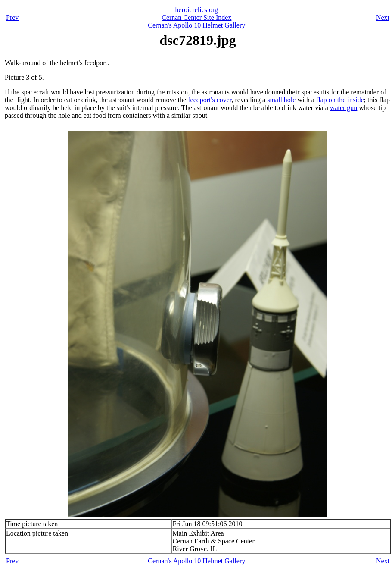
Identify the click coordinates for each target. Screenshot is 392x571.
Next (383, 17)
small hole (281, 100)
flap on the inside (340, 100)
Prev (12, 17)
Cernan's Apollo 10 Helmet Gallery (196, 25)
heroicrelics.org (196, 10)
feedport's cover (210, 100)
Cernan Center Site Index (196, 17)
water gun (344, 108)
